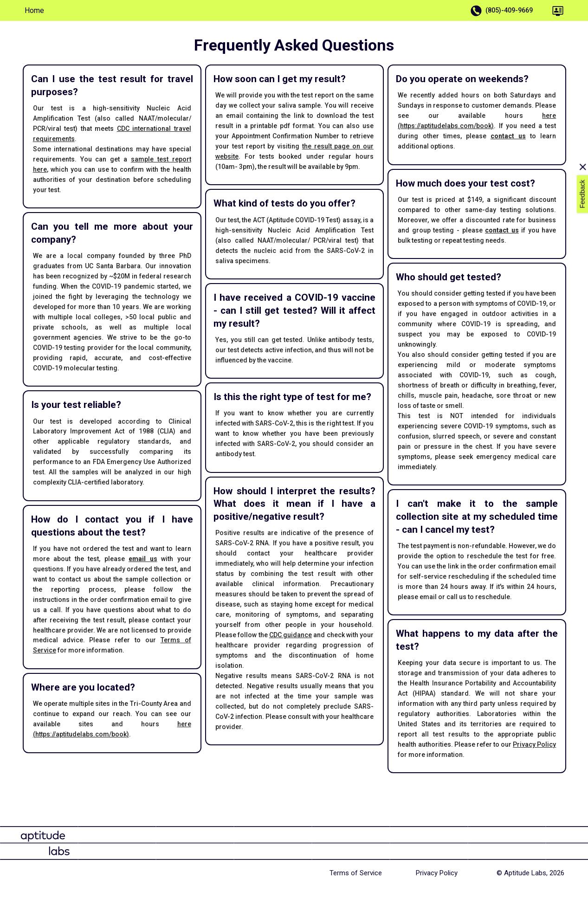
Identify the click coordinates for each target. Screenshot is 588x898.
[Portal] (558, 11)
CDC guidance (291, 635)
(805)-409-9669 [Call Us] (503, 10)
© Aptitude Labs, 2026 (530, 873)
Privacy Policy (534, 744)
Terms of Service (356, 873)
